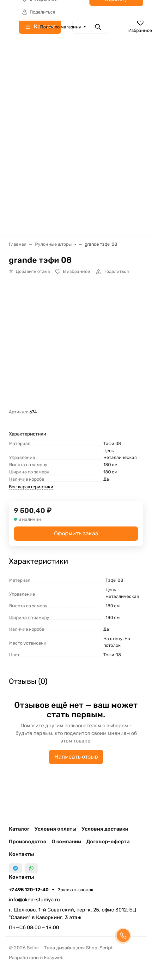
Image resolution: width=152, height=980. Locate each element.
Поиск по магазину (61, 27)
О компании (66, 842)
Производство (28, 842)
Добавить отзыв (33, 271)
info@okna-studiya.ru (34, 900)
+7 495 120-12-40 (29, 890)
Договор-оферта (108, 842)
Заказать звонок (76, 890)
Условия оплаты (55, 829)
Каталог (19, 829)
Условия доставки (105, 829)
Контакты (21, 854)
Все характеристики (31, 487)
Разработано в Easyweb (36, 958)
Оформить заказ (76, 533)
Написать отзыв (76, 757)
